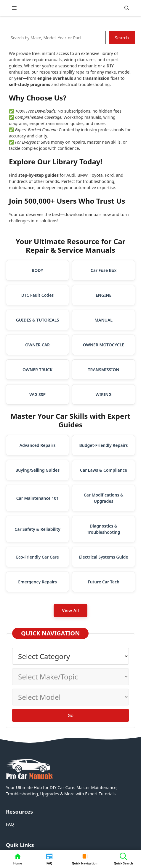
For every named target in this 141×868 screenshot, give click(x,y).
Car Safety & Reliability (37, 529)
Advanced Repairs (38, 445)
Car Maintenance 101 (38, 498)
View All (70, 610)
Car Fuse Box (104, 270)
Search (122, 38)
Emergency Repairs (37, 582)
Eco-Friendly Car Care (37, 557)
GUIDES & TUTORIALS (37, 320)
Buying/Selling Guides (37, 470)
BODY (37, 270)
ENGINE (104, 295)
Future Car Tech (104, 582)
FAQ (10, 824)
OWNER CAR (37, 345)
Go (70, 715)
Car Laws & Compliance (104, 470)
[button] (127, 8)
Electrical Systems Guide (104, 557)
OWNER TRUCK (37, 370)
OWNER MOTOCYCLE (104, 345)
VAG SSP (37, 394)
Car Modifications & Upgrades (104, 498)
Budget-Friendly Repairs (104, 445)
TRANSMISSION (103, 370)
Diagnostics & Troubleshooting (104, 529)
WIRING (104, 394)
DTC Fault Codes (37, 295)
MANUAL (104, 320)
